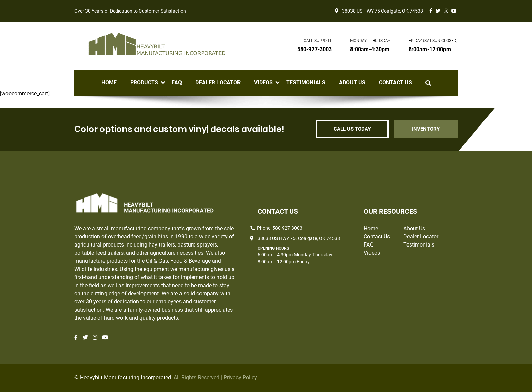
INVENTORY (425, 129)
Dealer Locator (218, 83)
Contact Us (395, 83)
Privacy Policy (240, 378)
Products (144, 83)
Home (109, 83)
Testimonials (306, 83)
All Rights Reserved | (199, 378)
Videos (263, 83)
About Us (352, 83)
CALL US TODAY (351, 129)
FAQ (177, 83)
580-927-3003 (315, 49)
